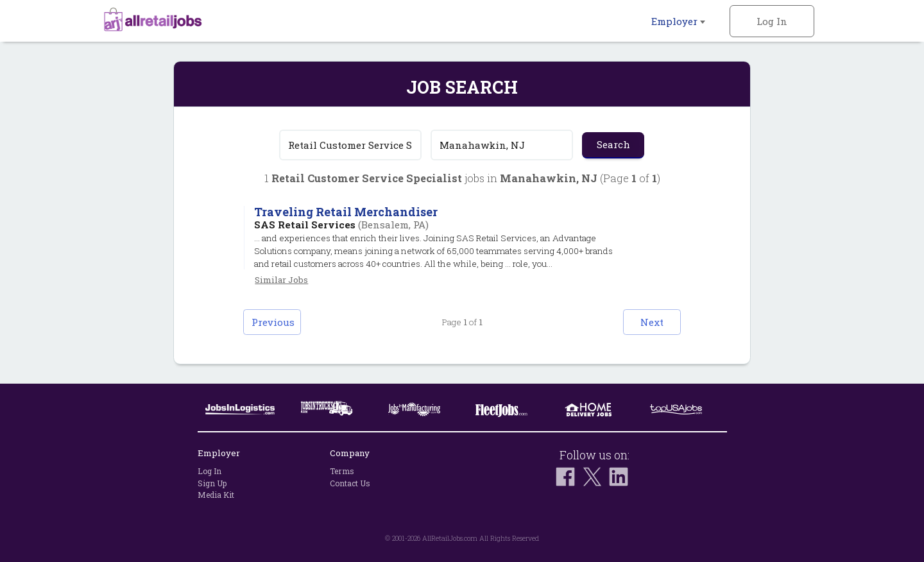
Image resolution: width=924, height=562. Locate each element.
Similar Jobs (281, 280)
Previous (273, 322)
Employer (678, 21)
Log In (772, 21)
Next (652, 322)
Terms (342, 471)
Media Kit (216, 495)
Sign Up (212, 483)
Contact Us (350, 483)
